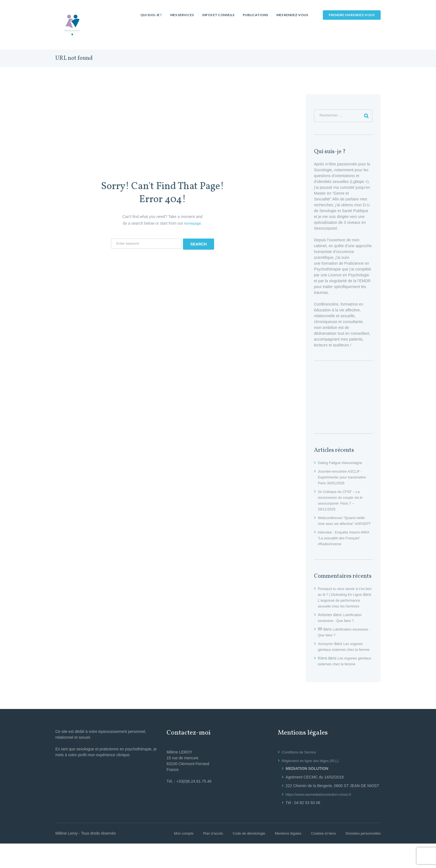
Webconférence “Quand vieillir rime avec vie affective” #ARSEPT (344, 525)
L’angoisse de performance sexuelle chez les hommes (344, 613)
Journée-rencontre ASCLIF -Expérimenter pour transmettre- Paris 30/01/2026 (345, 478)
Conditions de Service (301, 777)
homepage (192, 223)
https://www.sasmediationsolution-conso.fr (322, 819)
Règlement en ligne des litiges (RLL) (313, 785)
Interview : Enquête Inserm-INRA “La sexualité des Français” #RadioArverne (342, 545)
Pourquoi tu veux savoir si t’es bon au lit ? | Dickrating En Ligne (344, 602)
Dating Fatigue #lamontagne (342, 464)
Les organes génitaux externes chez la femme (342, 662)
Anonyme (326, 656)
